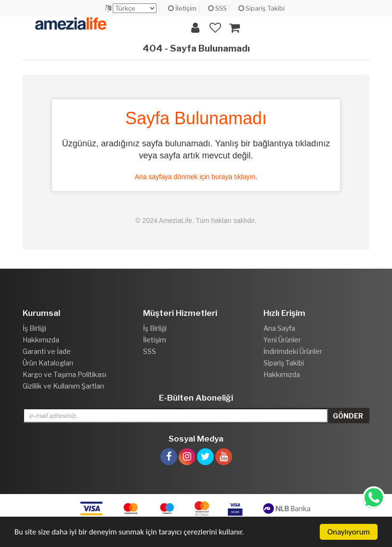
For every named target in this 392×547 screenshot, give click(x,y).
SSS (217, 8)
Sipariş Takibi (261, 8)
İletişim (182, 8)
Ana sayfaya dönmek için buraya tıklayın (195, 177)
